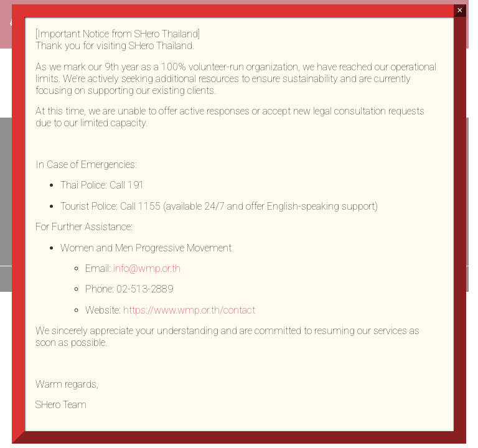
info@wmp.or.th (147, 268)
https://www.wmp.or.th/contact (189, 310)
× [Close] (460, 10)
